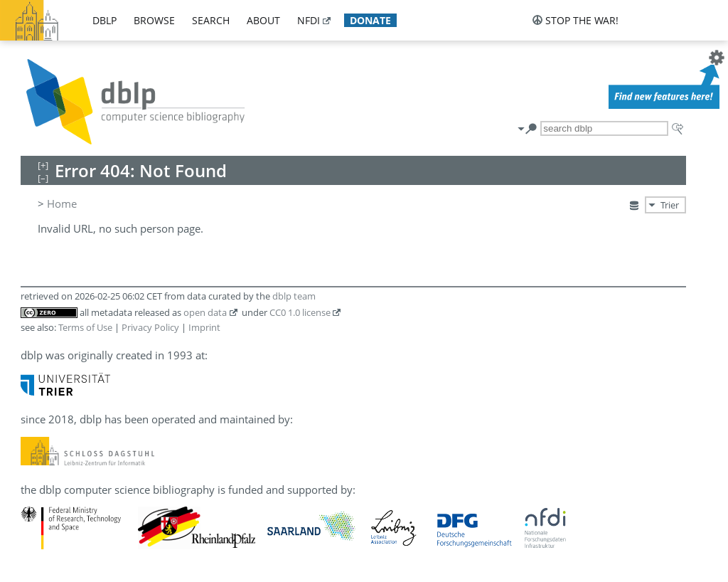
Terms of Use (85, 327)
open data (205, 312)
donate (370, 20)
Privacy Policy (150, 327)
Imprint (204, 327)
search (211, 20)
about (263, 20)
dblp (105, 20)
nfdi (309, 20)
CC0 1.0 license (300, 312)
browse (154, 20)
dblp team (294, 296)
